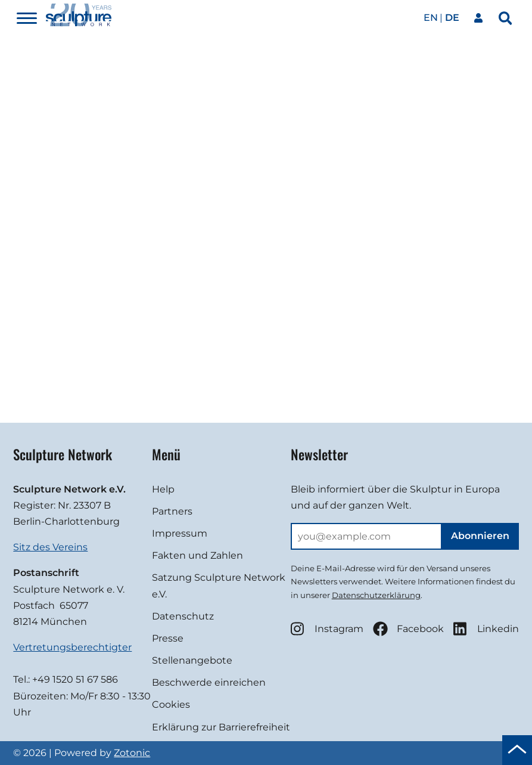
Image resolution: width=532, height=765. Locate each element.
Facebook (408, 629)
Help (163, 489)
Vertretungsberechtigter (72, 647)
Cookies (171, 704)
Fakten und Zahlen (197, 555)
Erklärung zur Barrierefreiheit (221, 727)
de (452, 18)
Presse (168, 638)
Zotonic (132, 753)
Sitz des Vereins (50, 547)
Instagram (327, 629)
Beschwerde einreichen (209, 682)
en (431, 18)
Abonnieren (480, 536)
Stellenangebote (192, 660)
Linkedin (486, 629)
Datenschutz (183, 616)
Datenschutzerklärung (376, 595)
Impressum (180, 533)
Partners (172, 511)
